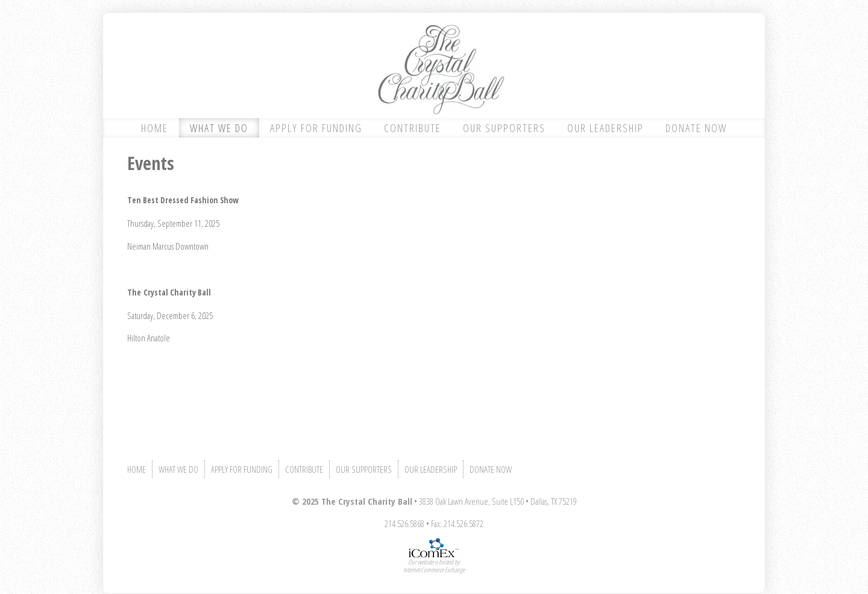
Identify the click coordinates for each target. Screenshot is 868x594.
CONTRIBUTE (413, 128)
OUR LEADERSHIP (605, 128)
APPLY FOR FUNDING (316, 128)
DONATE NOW (696, 128)
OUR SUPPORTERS (504, 128)
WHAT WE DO (219, 128)
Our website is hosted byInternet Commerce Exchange (434, 566)
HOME (155, 128)
